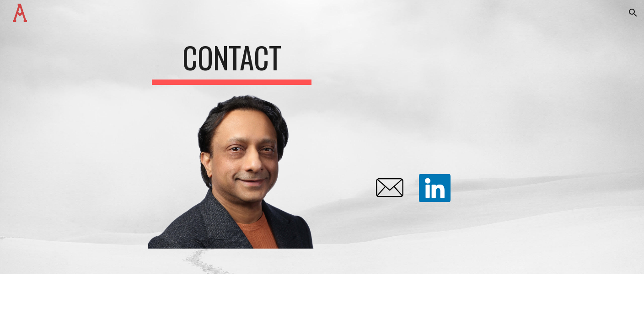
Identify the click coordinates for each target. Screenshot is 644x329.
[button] (633, 13)
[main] (232, 58)
